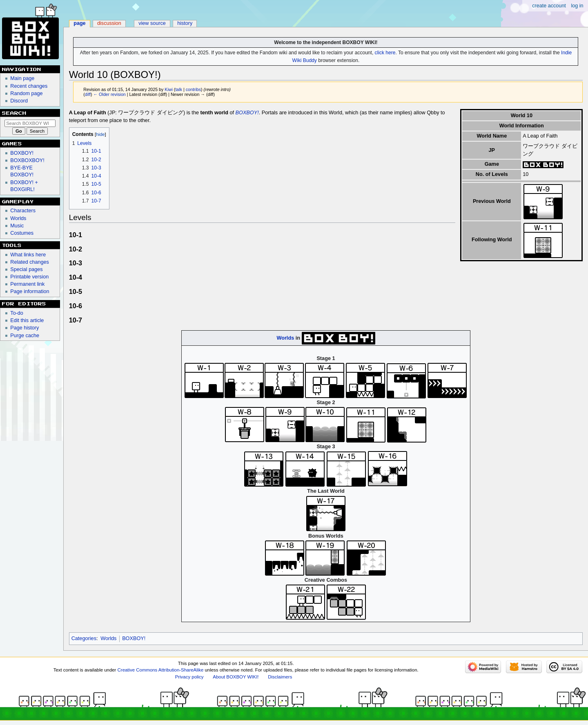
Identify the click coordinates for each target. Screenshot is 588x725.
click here (385, 53)
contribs (193, 89)
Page (79, 23)
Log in (577, 6)
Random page (26, 93)
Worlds (285, 338)
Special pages (26, 269)
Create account (549, 6)
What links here (28, 255)
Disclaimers (280, 677)
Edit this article (27, 320)
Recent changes (29, 86)
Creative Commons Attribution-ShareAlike (161, 670)
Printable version (29, 277)
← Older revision (109, 94)
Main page (22, 78)
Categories (84, 638)
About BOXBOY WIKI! (236, 677)
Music (17, 226)
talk (179, 89)
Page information (30, 291)
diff (88, 94)
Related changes (30, 262)
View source (152, 23)
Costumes (22, 233)
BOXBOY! (247, 113)
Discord (19, 101)
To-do (17, 313)
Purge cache (25, 336)
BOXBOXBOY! (27, 160)
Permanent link (27, 284)
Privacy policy (189, 677)
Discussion (109, 23)
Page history (24, 328)
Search (14, 113)
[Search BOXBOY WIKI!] (30, 123)
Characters (23, 211)
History (185, 23)
